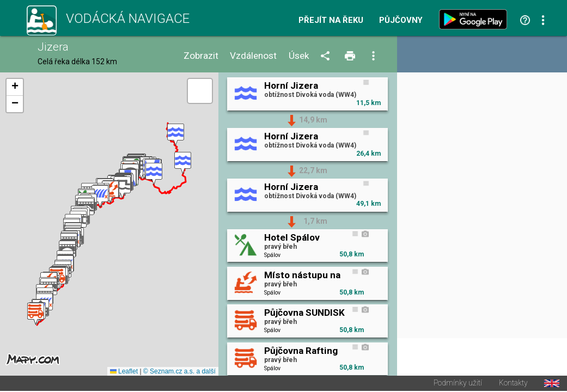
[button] (176, 135)
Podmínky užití (458, 384)
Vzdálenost (253, 56)
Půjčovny (401, 20)
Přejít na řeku (331, 20)
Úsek (299, 56)
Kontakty (513, 384)
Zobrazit (201, 56)
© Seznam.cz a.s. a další (179, 372)
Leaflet (124, 372)
